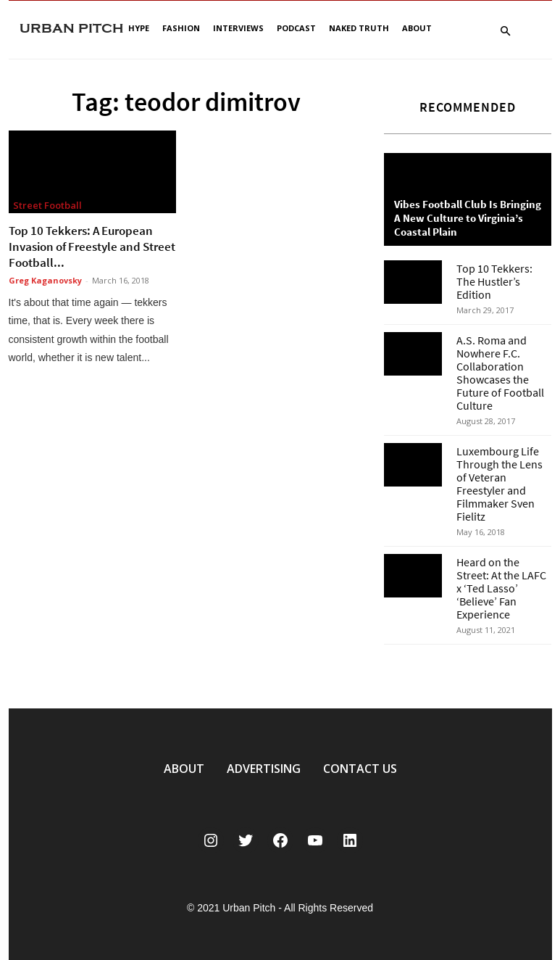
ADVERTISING (264, 769)
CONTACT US (360, 769)
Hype (139, 28)
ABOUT (184, 769)
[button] (506, 32)
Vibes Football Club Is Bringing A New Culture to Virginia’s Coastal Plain (468, 218)
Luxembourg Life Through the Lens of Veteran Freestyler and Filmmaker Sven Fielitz (500, 484)
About (417, 28)
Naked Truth (359, 28)
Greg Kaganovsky (45, 280)
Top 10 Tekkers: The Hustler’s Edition (494, 281)
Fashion (181, 28)
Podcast (296, 28)
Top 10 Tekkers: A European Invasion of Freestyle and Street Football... (92, 247)
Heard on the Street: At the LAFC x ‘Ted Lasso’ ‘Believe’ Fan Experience (501, 588)
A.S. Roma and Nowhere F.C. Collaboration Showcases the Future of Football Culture (500, 373)
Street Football (47, 205)
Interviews (238, 28)
